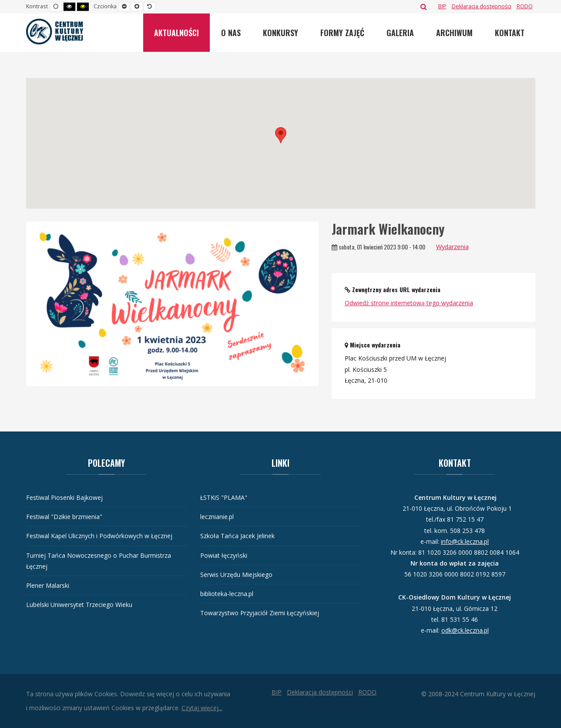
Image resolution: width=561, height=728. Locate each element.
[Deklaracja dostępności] (482, 6)
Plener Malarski (48, 585)
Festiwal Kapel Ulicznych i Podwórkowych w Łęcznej (99, 536)
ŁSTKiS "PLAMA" (224, 497)
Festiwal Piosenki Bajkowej (64, 497)
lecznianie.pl (217, 517)
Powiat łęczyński (224, 555)
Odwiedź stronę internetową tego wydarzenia (409, 303)
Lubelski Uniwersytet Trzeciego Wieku (79, 605)
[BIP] (442, 6)
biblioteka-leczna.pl (227, 594)
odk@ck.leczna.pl (465, 630)
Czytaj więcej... (202, 708)
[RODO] (525, 6)
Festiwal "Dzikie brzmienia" (64, 517)
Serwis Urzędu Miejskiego (236, 575)
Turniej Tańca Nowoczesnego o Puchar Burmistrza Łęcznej (99, 561)
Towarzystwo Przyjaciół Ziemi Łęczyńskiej (260, 613)
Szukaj (424, 7)
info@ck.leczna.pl (465, 541)
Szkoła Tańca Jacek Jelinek (237, 536)
